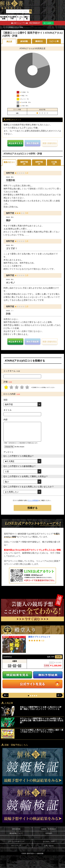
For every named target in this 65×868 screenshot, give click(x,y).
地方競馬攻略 (4, 18)
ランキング (20, 18)
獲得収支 (39, 41)
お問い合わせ (49, 846)
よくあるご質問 (49, 842)
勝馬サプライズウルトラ (39, 637)
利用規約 (49, 833)
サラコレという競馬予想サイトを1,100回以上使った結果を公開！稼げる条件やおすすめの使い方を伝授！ (42, 720)
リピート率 (54, 41)
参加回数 (24, 41)
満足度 (9, 42)
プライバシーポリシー (16, 842)
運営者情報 (16, 829)
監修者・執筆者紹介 (49, 829)
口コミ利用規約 (33, 500)
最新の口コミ (9, 162)
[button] (28, 696)
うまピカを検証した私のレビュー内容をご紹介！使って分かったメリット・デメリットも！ (42, 731)
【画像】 (58, 657)
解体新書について (16, 833)
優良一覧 (27, 18)
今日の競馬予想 (12, 18)
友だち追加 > (48, 23)
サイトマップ (16, 846)
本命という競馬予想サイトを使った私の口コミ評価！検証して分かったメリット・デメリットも (41, 708)
